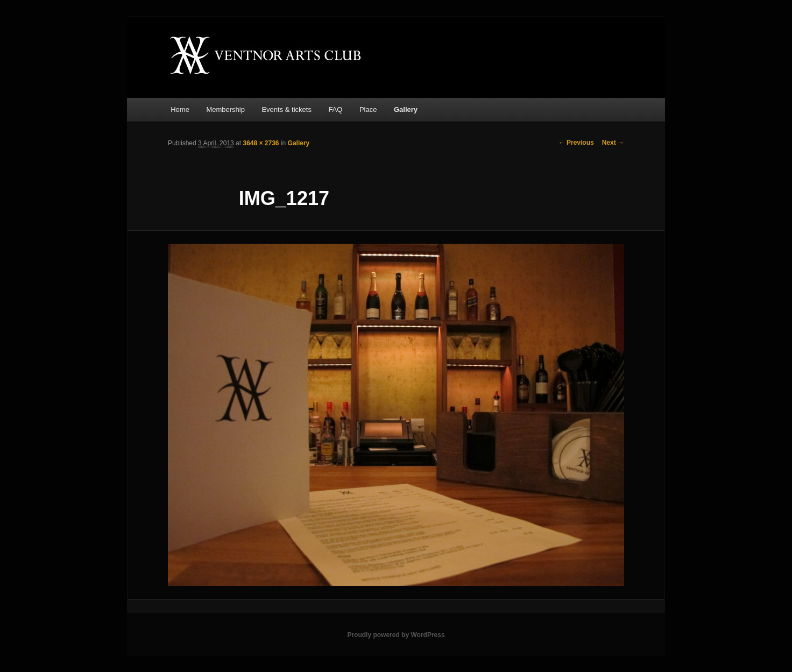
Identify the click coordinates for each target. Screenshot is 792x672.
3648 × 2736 (261, 143)
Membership (225, 109)
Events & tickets (286, 109)
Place (368, 109)
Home (180, 109)
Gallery (406, 109)
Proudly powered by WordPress (396, 635)
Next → (613, 143)
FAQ (335, 109)
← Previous (576, 143)
